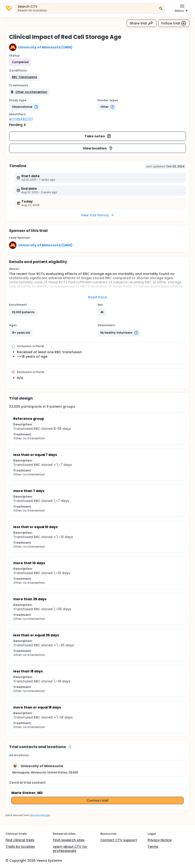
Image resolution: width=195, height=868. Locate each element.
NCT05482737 (21, 119)
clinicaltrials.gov (40, 815)
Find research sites (69, 840)
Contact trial (98, 800)
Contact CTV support (119, 840)
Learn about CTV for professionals (70, 849)
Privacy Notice (160, 840)
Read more (97, 297)
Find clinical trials (20, 840)
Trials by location (20, 847)
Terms (153, 847)
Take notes (98, 136)
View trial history (97, 215)
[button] (25, 77)
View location (98, 148)
